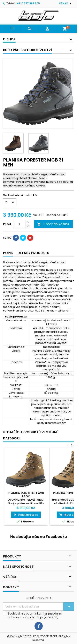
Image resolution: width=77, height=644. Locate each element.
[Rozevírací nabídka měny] (66, 4)
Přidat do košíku (53, 224)
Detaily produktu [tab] (33, 253)
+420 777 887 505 (28, 3)
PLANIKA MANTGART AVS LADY (26, 495)
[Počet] (19, 224)
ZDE (55, 617)
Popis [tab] (8, 253)
